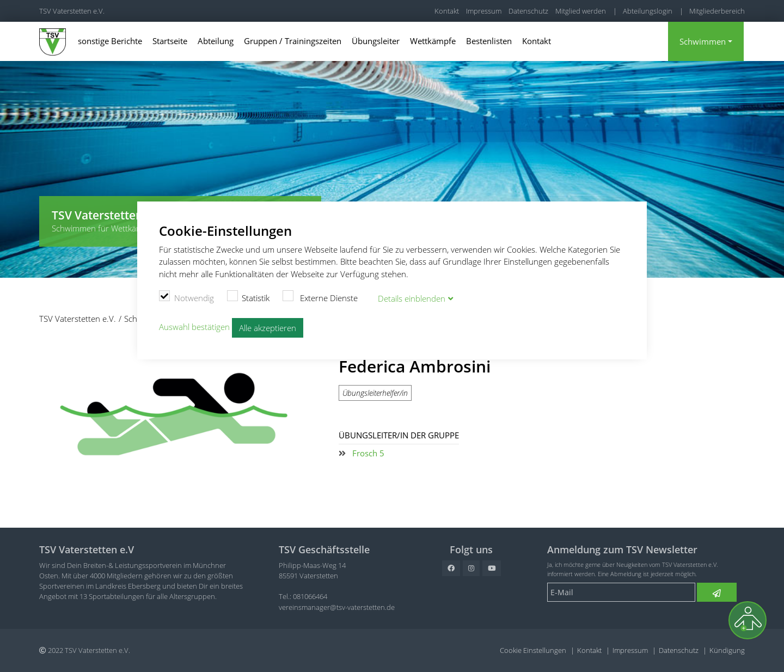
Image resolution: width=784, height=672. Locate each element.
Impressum (484, 11)
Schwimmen (703, 41)
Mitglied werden (581, 11)
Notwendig (186, 297)
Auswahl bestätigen (194, 327)
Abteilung (216, 41)
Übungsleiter (376, 41)
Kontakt (447, 11)
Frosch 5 (368, 453)
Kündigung (727, 650)
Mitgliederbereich (717, 11)
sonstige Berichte (110, 41)
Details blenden (412, 298)
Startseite (170, 41)
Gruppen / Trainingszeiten (293, 41)
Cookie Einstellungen (533, 650)
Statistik (249, 297)
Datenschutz (528, 11)
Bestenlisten (489, 41)
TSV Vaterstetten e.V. (72, 11)
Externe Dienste (320, 297)
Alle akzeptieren (268, 328)
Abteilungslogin (648, 11)
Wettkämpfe (433, 41)
